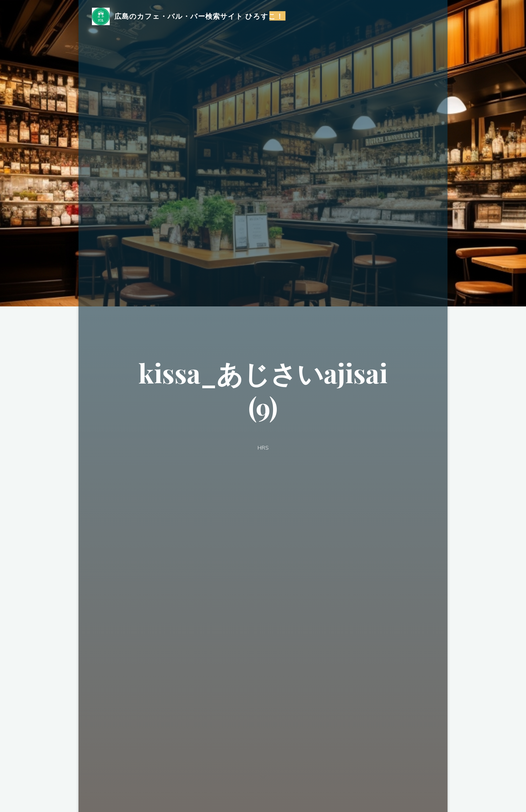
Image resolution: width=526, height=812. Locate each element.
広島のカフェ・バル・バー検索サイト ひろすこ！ (199, 16)
